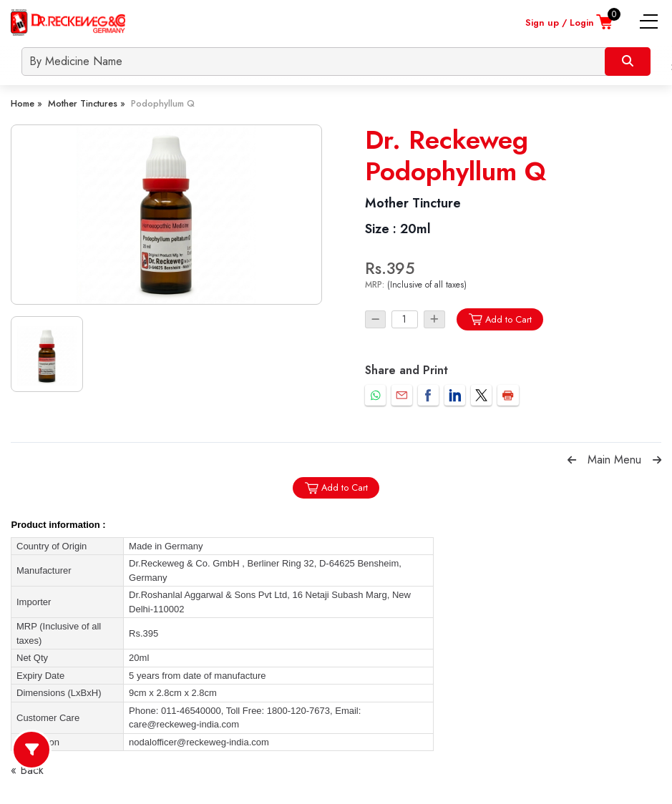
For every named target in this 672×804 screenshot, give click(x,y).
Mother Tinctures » (87, 103)
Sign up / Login (560, 23)
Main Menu (614, 460)
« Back (27, 770)
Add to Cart (500, 319)
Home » (26, 103)
